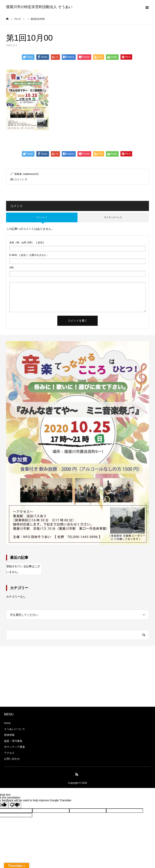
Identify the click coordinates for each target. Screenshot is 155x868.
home (7, 723)
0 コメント (42, 217)
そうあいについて (15, 729)
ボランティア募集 (15, 747)
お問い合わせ (12, 759)
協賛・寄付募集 (13, 741)
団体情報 (9, 735)
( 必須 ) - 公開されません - (29, 255)
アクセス (9, 753)
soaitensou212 (31, 174)
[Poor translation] (15, 805)
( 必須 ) (27, 243)
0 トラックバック (113, 217)
